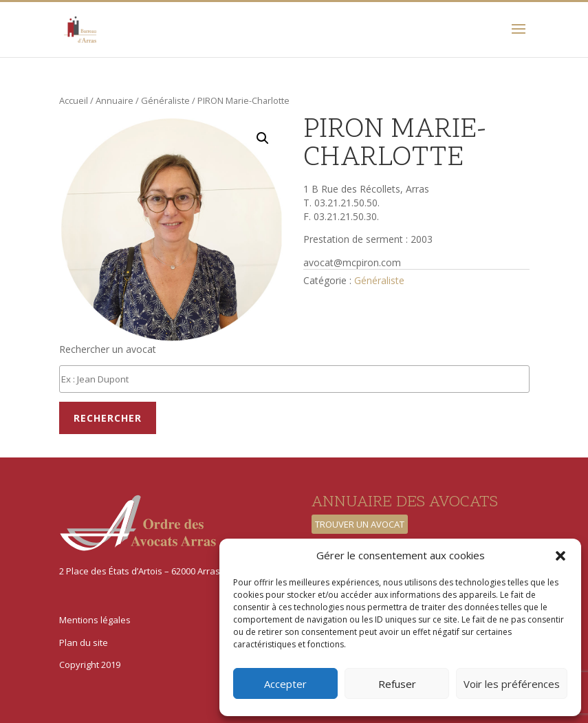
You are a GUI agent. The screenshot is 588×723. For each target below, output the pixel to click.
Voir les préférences (512, 684)
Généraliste (165, 100)
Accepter (285, 684)
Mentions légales (95, 620)
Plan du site (84, 643)
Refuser (397, 684)
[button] (560, 556)
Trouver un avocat (360, 524)
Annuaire (115, 100)
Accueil (74, 100)
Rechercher (108, 418)
